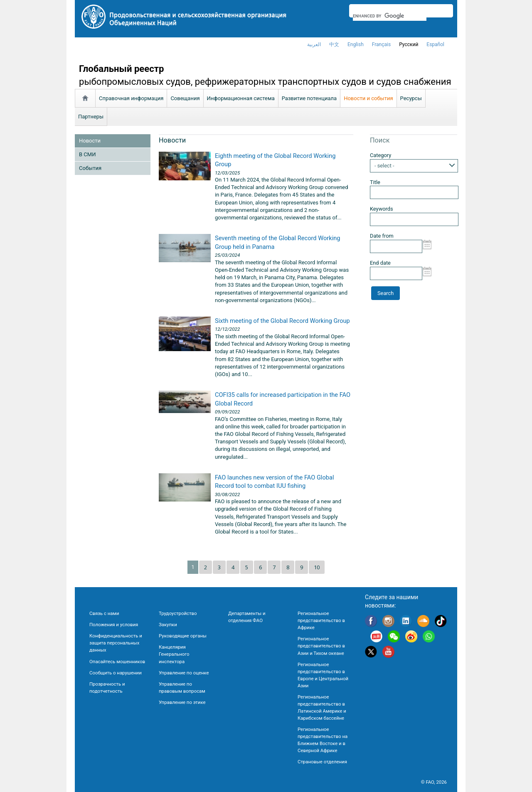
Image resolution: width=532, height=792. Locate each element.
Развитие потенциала (309, 98)
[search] (390, 16)
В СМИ (87, 154)
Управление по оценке (184, 673)
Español (435, 44)
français (381, 44)
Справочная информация (131, 98)
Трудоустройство (178, 613)
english (356, 44)
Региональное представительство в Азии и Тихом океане (321, 646)
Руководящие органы (183, 636)
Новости (90, 141)
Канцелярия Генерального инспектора (174, 654)
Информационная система (241, 98)
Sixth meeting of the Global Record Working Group (282, 321)
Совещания (185, 98)
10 (317, 567)
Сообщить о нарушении (116, 673)
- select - (384, 166)
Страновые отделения (322, 762)
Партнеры (91, 117)
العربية (314, 44)
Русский (409, 44)
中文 (334, 44)
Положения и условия (114, 625)
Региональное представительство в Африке (321, 620)
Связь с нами (104, 613)
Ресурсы (411, 98)
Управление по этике (182, 702)
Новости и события (368, 98)
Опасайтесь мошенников (117, 662)
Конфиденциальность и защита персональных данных (116, 643)
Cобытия (90, 168)
